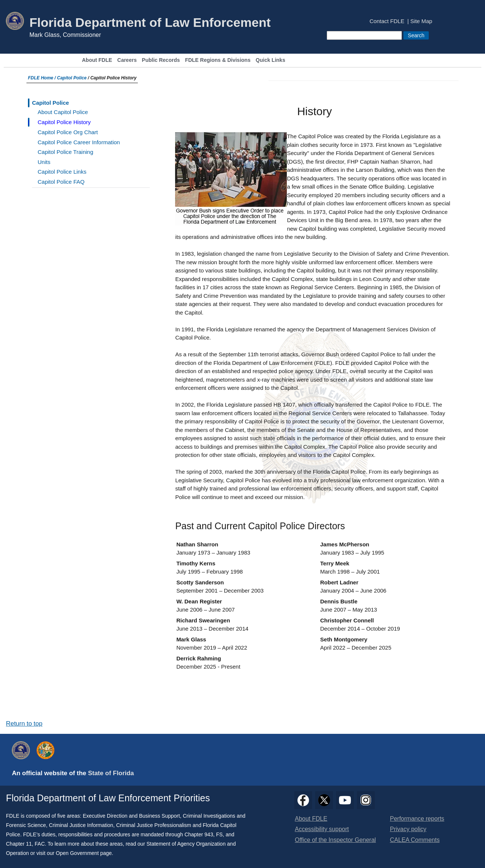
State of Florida (111, 773)
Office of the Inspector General (336, 840)
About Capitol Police (63, 112)
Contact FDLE (387, 21)
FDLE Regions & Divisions (218, 60)
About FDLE (97, 60)
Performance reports (417, 819)
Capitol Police (72, 78)
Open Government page (84, 853)
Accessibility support (322, 829)
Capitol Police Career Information (79, 142)
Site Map (421, 21)
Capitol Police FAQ (61, 182)
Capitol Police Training (65, 152)
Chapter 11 (19, 844)
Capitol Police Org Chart (68, 132)
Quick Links (270, 60)
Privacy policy (408, 829)
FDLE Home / (42, 78)
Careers (127, 60)
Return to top (24, 724)
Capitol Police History (64, 122)
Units (44, 162)
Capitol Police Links (62, 172)
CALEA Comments (415, 840)
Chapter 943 (199, 834)
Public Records (161, 60)
